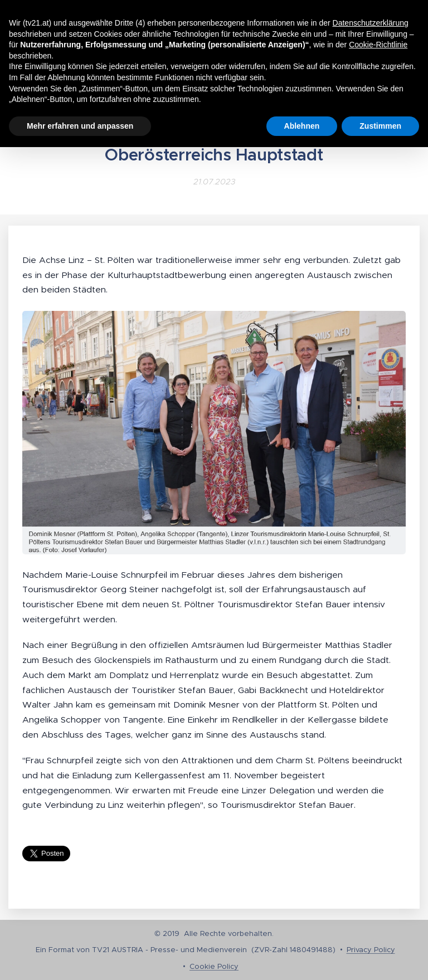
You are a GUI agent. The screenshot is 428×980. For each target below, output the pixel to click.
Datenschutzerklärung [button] (371, 23)
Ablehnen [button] (302, 126)
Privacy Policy (371, 950)
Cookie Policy (214, 966)
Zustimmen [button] (380, 126)
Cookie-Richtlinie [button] (378, 45)
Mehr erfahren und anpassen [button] (80, 126)
